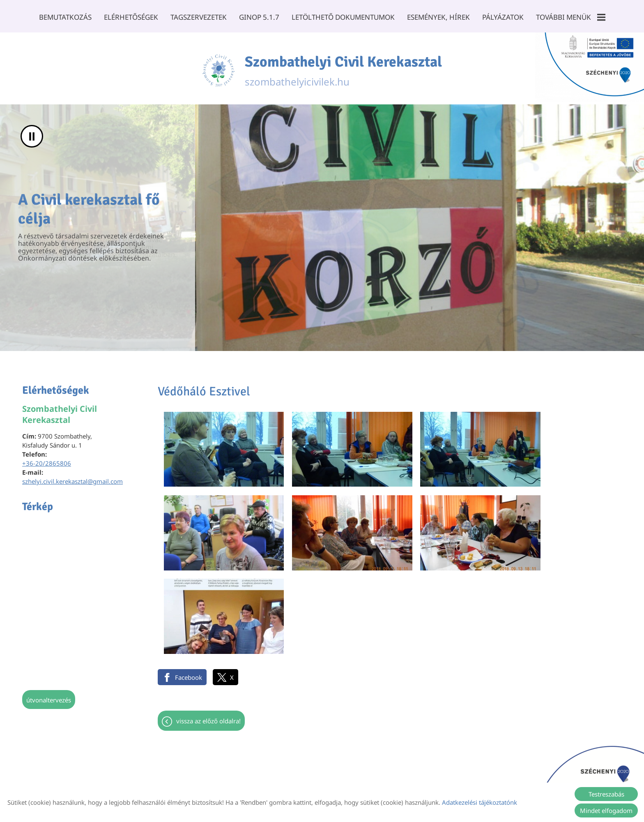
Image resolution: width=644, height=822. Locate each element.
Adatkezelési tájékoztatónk (480, 802)
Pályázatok (503, 17)
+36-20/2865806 (47, 460)
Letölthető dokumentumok (343, 17)
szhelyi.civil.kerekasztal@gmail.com (72, 478)
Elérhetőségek (131, 17)
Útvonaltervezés (49, 697)
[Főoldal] (218, 67)
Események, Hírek (438, 17)
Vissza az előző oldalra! (208, 617)
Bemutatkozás (65, 17)
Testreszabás (606, 794)
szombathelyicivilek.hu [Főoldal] (344, 67)
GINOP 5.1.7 (259, 17)
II (32, 133)
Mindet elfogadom (606, 810)
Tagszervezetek (199, 17)
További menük (570, 17)
